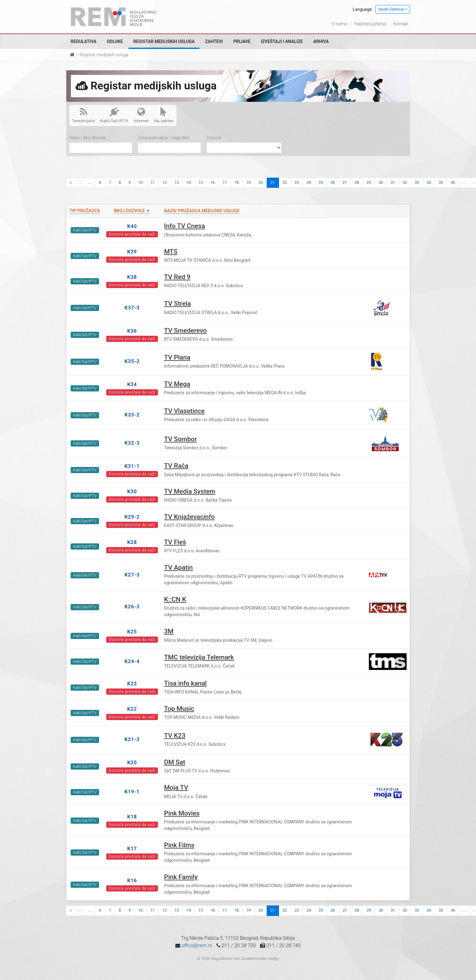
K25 (132, 632)
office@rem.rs (197, 945)
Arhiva (321, 41)
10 (141, 183)
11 (153, 183)
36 (453, 183)
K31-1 (132, 466)
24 (309, 183)
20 (261, 183)
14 (189, 183)
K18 (132, 817)
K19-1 (132, 792)
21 (273, 183)
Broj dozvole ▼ (132, 211)
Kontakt (401, 24)
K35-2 (132, 361)
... (90, 183)
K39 (132, 252)
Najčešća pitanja (370, 24)
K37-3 (132, 308)
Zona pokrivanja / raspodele (164, 138)
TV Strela (178, 304)
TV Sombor (181, 439)
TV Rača (176, 466)
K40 (132, 226)
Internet (141, 115)
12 (165, 183)
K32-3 (132, 443)
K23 (132, 684)
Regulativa (84, 41)
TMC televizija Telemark (199, 657)
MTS (171, 252)
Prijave (242, 41)
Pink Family (181, 877)
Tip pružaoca (85, 211)
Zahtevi (214, 41)
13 (177, 183)
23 (297, 183)
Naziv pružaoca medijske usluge (202, 211)
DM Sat (175, 762)
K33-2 (132, 415)
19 (249, 183)
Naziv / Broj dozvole (88, 138)
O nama (339, 24)
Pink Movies (182, 813)
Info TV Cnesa (185, 226)
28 (357, 183)
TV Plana (177, 357)
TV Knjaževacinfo (190, 517)
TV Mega (177, 384)
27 (345, 183)
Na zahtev (164, 115)
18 (237, 183)
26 (333, 183)
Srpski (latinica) (391, 9)
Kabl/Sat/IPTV (115, 115)
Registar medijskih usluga (164, 41)
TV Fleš (175, 542)
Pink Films (179, 845)
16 (213, 183)
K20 (132, 763)
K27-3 (132, 575)
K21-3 (132, 739)
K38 (132, 277)
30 (381, 183)
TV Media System (190, 491)
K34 (132, 384)
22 (285, 183)
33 (417, 183)
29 (369, 183)
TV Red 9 (177, 277)
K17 (132, 849)
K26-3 (132, 607)
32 (405, 183)
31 (393, 183)
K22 (132, 709)
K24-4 (132, 661)
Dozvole (214, 138)
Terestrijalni (84, 115)
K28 (132, 542)
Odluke (115, 41)
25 (321, 183)
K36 (132, 331)
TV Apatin (179, 568)
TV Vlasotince (184, 411)
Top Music (179, 709)
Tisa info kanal (186, 683)
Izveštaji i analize (282, 41)
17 (225, 183)
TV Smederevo (186, 330)
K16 (132, 881)
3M (169, 631)
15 (201, 183)
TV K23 (175, 736)
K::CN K (175, 599)
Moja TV (176, 788)
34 (429, 183)
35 (441, 183)
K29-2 (132, 517)
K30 (132, 492)
